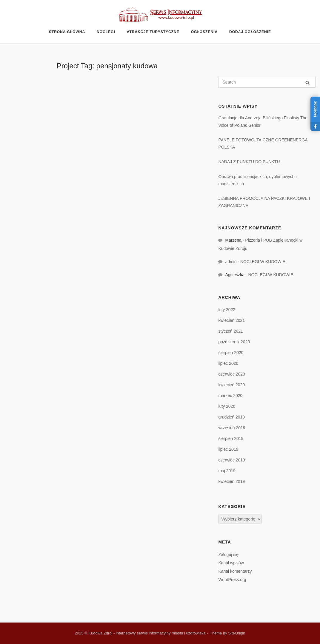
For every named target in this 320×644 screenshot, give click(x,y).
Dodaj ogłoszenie (250, 32)
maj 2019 (227, 471)
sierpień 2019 (231, 438)
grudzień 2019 (231, 417)
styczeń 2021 (231, 331)
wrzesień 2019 (232, 428)
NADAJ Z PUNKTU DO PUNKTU (249, 162)
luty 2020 (227, 406)
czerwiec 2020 (232, 374)
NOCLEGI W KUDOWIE (263, 262)
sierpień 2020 (231, 353)
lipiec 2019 (228, 449)
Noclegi (106, 32)
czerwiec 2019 (232, 460)
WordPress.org (232, 580)
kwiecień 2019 (231, 481)
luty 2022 (227, 310)
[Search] (307, 82)
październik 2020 (234, 342)
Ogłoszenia (204, 32)
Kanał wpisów (231, 563)
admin (231, 262)
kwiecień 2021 (231, 320)
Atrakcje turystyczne (153, 32)
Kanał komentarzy (235, 571)
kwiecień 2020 (231, 385)
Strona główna (67, 32)
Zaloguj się (228, 555)
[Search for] (267, 82)
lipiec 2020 (228, 363)
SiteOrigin (237, 633)
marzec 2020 (230, 396)
